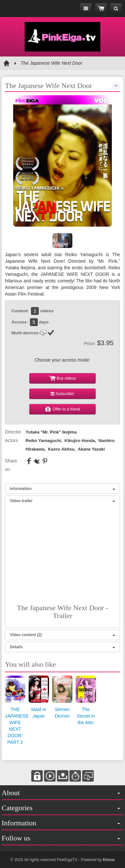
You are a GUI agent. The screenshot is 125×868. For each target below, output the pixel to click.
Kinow (109, 860)
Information (63, 489)
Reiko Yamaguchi (43, 441)
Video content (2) (63, 635)
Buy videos (63, 378)
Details (63, 647)
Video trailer (63, 501)
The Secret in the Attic (86, 716)
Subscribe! (62, 394)
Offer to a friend (63, 409)
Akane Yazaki (91, 449)
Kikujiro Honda (80, 441)
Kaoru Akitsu (61, 449)
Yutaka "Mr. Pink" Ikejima (51, 432)
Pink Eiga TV (63, 37)
